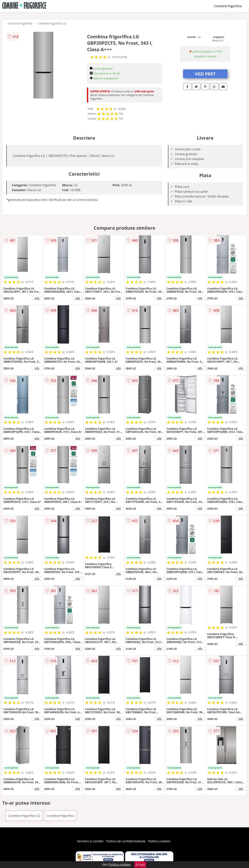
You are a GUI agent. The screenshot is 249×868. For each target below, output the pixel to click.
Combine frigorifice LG (52, 23)
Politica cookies (159, 841)
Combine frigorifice (228, 6)
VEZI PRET (205, 74)
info (37, 298)
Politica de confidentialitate (126, 841)
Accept (140, 864)
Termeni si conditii (90, 841)
